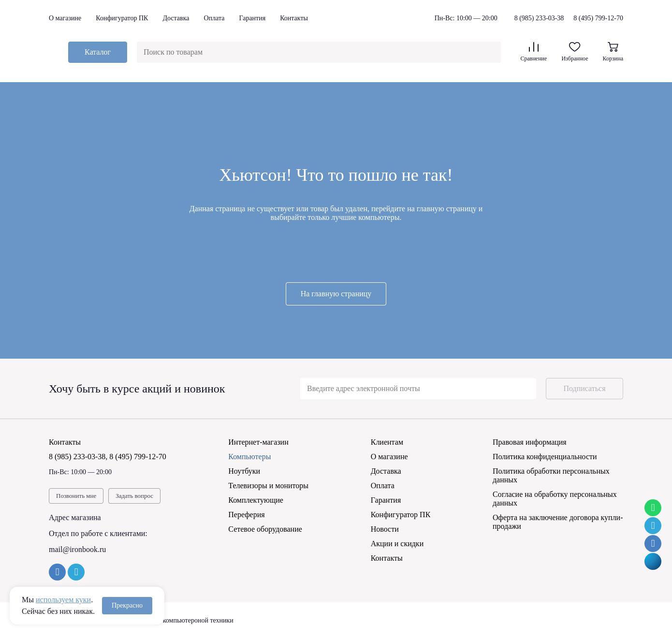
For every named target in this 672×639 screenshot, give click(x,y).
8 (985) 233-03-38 (539, 18)
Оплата (214, 18)
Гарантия (252, 18)
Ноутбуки (244, 471)
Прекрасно (127, 605)
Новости (385, 529)
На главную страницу (336, 294)
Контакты (294, 18)
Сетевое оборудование (265, 529)
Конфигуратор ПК (122, 18)
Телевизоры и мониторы (268, 486)
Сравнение (533, 52)
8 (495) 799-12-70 (598, 18)
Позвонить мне (76, 496)
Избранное (575, 52)
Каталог (98, 52)
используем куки (63, 600)
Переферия (246, 515)
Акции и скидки (397, 544)
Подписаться (584, 388)
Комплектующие (256, 500)
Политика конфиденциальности (545, 457)
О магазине (65, 18)
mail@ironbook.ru (77, 549)
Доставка (176, 18)
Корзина (613, 52)
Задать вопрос (134, 496)
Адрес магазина (75, 517)
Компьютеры (249, 457)
